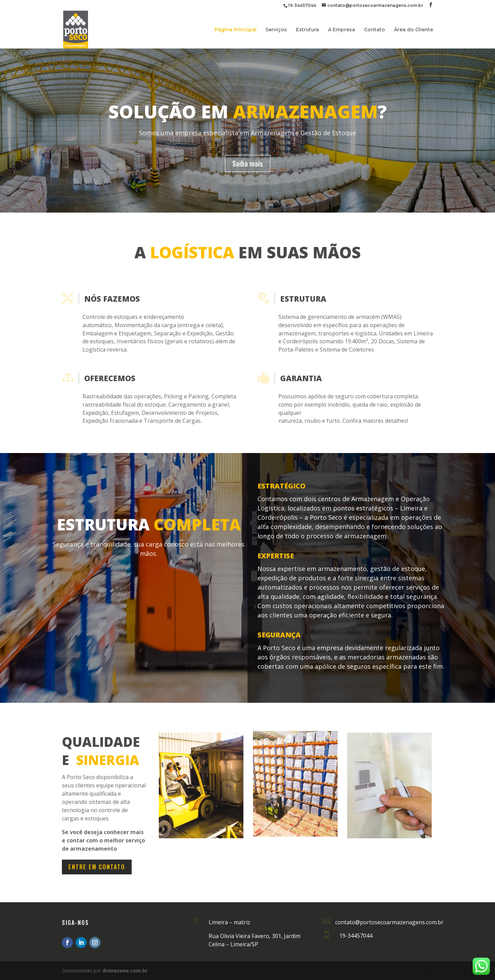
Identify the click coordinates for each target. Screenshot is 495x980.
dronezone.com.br (125, 971)
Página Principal (235, 30)
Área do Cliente (414, 30)
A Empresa (342, 30)
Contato (375, 30)
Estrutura (307, 30)
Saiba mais (248, 163)
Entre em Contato (97, 867)
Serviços (276, 30)
